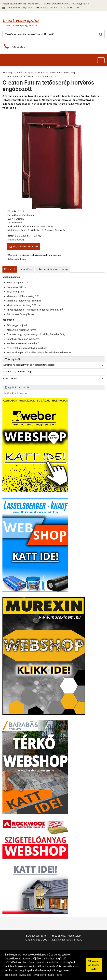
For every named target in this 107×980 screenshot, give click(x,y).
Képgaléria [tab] (26, 269)
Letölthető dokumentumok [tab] (52, 269)
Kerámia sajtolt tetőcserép (31, 72)
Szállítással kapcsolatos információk (58, 7)
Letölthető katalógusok (16, 393)
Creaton (20, 219)
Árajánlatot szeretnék (24, 246)
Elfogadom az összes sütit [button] (94, 965)
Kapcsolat (18, 46)
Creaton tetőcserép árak (17, 7)
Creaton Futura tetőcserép (61, 72)
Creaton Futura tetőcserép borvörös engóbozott (32, 76)
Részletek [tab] (10, 269)
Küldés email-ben (17, 259)
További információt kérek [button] (47, 975)
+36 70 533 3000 (31, 4)
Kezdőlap (8, 72)
